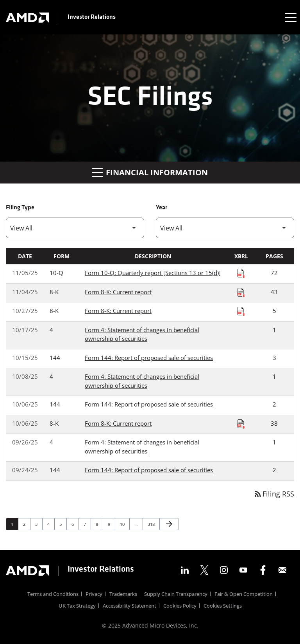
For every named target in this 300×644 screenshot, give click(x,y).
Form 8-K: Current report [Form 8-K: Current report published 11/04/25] (118, 292)
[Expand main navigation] (290, 17)
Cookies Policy (180, 606)
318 (152, 524)
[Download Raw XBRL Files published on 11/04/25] (241, 292)
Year (162, 208)
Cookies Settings (223, 606)
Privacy (94, 595)
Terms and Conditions (53, 595)
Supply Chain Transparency (176, 595)
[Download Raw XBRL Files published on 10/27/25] (241, 311)
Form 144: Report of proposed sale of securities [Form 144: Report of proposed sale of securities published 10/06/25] (149, 404)
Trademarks (123, 595)
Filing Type (20, 208)
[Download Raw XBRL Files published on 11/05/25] (241, 273)
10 (124, 524)
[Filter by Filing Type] (75, 228)
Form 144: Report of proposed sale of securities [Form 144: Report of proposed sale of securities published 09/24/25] (149, 470)
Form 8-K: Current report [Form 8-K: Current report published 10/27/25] (118, 311)
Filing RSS (274, 494)
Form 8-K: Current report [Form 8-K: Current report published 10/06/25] (118, 423)
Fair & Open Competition (244, 595)
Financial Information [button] (150, 172)
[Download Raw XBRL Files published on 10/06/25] (241, 424)
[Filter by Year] (225, 228)
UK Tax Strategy (77, 606)
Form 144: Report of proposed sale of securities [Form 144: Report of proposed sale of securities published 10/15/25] (149, 358)
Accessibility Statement (129, 606)
